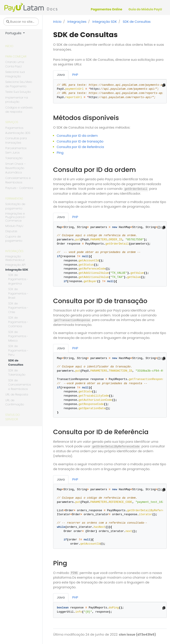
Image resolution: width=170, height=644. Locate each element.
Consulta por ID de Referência (80, 147)
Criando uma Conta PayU (15, 64)
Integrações (14, 251)
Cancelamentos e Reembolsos (18, 180)
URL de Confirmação (15, 402)
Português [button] (14, 33)
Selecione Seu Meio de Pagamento (19, 84)
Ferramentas (14, 199)
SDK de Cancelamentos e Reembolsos (20, 385)
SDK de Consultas (16, 363)
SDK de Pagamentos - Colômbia (18, 322)
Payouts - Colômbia (19, 188)
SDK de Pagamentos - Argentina (18, 279)
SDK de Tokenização (17, 373)
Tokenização (14, 158)
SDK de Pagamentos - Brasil (18, 293)
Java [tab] (61, 75)
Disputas (11, 231)
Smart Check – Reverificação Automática (15, 168)
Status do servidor (13, 417)
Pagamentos (14, 128)
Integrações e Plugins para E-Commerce (16, 217)
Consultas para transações (16, 140)
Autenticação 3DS (18, 133)
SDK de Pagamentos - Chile (18, 308)
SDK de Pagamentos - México (18, 336)
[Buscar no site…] (21, 22)
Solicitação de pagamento (15, 206)
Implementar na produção (17, 100)
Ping (60, 153)
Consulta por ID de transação (80, 141)
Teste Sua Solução (18, 92)
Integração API (15, 265)
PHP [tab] (75, 75)
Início (9, 46)
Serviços (12, 122)
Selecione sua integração (15, 74)
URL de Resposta (17, 394)
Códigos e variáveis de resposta (19, 110)
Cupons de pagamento (14, 239)
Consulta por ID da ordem (77, 136)
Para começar (16, 56)
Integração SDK (17, 270)
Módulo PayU (14, 226)
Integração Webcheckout (15, 258)
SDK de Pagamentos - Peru (18, 350)
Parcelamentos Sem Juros (16, 150)
